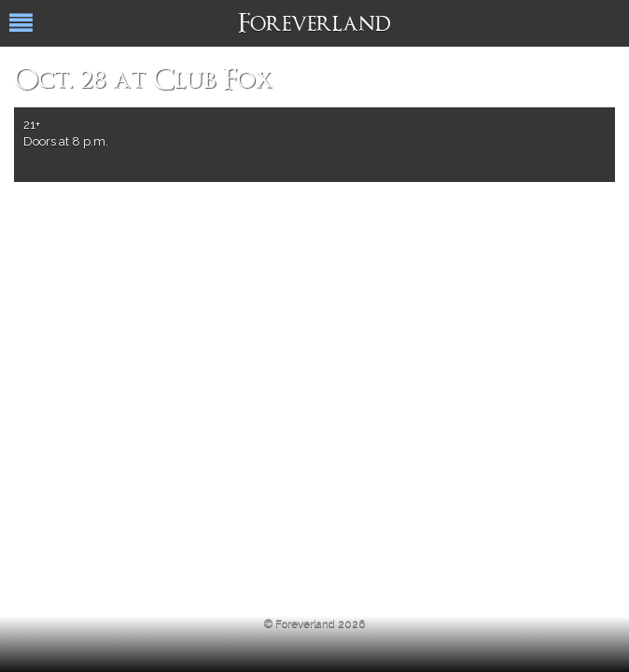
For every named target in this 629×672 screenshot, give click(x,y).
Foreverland (314, 25)
